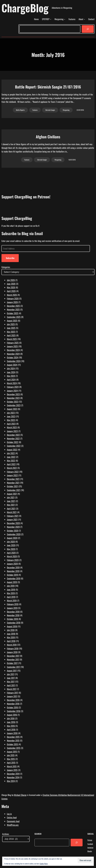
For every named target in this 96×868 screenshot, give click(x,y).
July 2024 (11, 368)
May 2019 (11, 593)
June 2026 (11, 284)
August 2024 (12, 365)
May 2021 (11, 505)
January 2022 (12, 475)
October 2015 (12, 744)
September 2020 (14, 534)
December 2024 (13, 350)
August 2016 (12, 715)
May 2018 (11, 637)
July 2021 (11, 497)
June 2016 (11, 722)
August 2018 (12, 626)
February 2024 (13, 387)
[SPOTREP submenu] (51, 19)
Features (35, 110)
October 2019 (12, 575)
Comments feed (13, 821)
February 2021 (13, 516)
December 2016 (13, 700)
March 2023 (12, 427)
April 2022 (11, 464)
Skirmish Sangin (50, 110)
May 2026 (11, 287)
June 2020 (11, 545)
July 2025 (11, 324)
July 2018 (11, 630)
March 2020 (12, 556)
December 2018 (13, 612)
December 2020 (13, 523)
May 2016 (11, 726)
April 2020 (11, 553)
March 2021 (12, 512)
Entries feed (12, 817)
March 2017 (12, 689)
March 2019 (12, 601)
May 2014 (11, 781)
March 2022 (12, 468)
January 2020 (12, 564)
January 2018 (12, 652)
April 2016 (11, 730)
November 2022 (13, 438)
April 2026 (11, 291)
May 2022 (11, 461)
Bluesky (90, 851)
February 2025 (13, 343)
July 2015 (11, 755)
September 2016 (14, 711)
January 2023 (12, 431)
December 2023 (13, 394)
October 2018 (12, 619)
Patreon (90, 840)
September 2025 (14, 317)
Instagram (90, 847)
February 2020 (13, 560)
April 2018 (11, 641)
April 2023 (11, 424)
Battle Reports (20, 110)
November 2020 (13, 527)
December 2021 (13, 479)
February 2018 (13, 648)
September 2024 (14, 361)
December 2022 (13, 435)
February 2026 (13, 299)
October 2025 (13, 313)
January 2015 (12, 770)
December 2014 (13, 774)
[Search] (88, 29)
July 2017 (11, 674)
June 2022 (11, 457)
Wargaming (66, 110)
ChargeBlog (25, 8)
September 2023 (14, 405)
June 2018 (11, 634)
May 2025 (11, 332)
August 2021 (12, 494)
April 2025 (11, 335)
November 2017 (13, 659)
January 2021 (12, 519)
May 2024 (11, 376)
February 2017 (12, 693)
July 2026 (11, 280)
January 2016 (12, 733)
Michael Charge (20, 795)
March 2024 (12, 383)
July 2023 (11, 413)
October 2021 (12, 486)
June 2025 (11, 328)
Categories (6, 267)
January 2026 (12, 302)
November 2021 (13, 483)
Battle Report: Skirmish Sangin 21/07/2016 (48, 87)
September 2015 (14, 748)
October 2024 (13, 357)
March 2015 (12, 766)
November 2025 (13, 309)
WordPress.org (13, 825)
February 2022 (13, 472)
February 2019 (13, 604)
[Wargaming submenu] (65, 19)
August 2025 (12, 321)
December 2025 (13, 306)
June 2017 (11, 678)
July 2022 (11, 453)
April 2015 (11, 763)
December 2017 (13, 656)
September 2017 (13, 667)
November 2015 (13, 740)
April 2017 (11, 685)
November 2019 (13, 571)
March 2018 (12, 645)
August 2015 (12, 752)
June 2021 (11, 501)
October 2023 (13, 402)
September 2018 (14, 623)
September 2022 (14, 446)
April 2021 (11, 509)
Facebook (90, 844)
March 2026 (12, 295)
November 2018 (13, 615)
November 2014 (13, 777)
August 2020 (12, 538)
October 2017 (12, 663)
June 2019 (11, 590)
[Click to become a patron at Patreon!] (48, 211)
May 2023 (11, 420)
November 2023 (13, 398)
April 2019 (11, 597)
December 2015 (13, 737)
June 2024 (11, 372)
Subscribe (10, 258)
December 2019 (13, 567)
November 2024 (13, 354)
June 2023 (11, 416)
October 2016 (12, 707)
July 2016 (11, 718)
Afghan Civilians (48, 137)
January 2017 (12, 696)
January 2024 (12, 391)
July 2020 (11, 542)
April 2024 (11, 380)
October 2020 (13, 531)
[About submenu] (84, 19)
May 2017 (11, 682)
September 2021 (14, 490)
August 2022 (12, 450)
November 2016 (13, 704)
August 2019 (12, 582)
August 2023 (12, 409)
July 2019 (11, 586)
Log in (9, 814)
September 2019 (14, 578)
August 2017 (12, 671)
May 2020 (11, 549)
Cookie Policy (44, 864)
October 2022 (13, 442)
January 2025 (12, 346)
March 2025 (12, 339)
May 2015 (11, 759)
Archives (6, 834)
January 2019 (12, 608)
